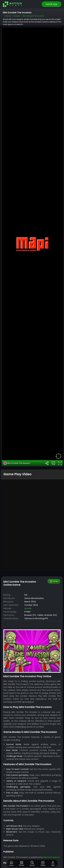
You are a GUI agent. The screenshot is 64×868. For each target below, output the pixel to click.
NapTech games (52, 844)
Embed (54, 568)
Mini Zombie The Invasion (17, 450)
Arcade (28, 595)
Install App (51, 4)
